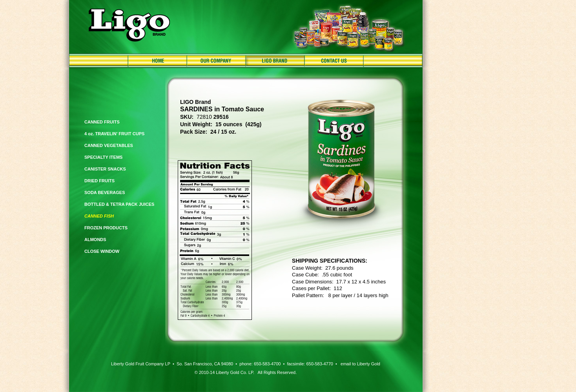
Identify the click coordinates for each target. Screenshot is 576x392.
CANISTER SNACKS (105, 169)
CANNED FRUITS (102, 122)
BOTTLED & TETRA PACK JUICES (119, 204)
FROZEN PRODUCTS (106, 228)
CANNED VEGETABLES (109, 145)
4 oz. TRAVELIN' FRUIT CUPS (114, 134)
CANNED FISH (99, 216)
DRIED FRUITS (99, 181)
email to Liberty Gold (360, 364)
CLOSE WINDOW (102, 251)
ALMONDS (95, 240)
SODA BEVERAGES (105, 192)
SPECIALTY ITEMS (103, 157)
